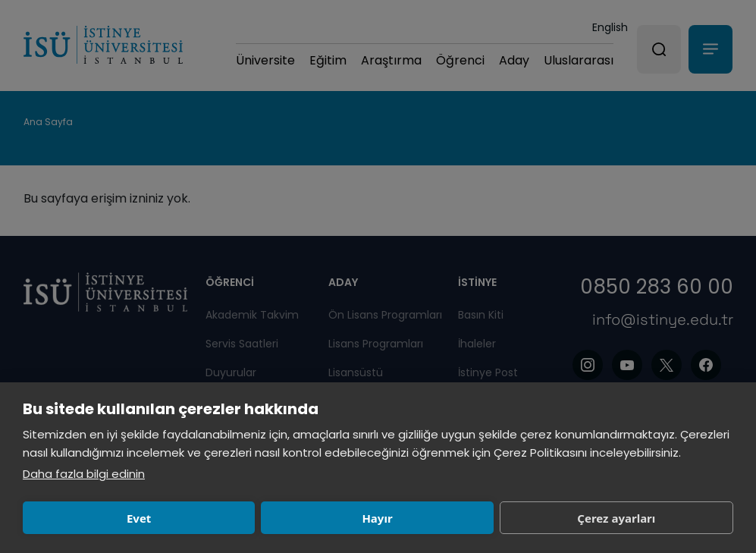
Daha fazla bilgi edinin (84, 474)
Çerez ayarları (386, 518)
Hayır (239, 518)
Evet (93, 518)
